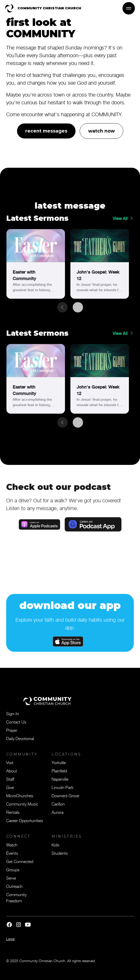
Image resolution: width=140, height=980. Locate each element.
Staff (10, 779)
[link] (36, 264)
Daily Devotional (20, 738)
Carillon (58, 804)
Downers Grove (65, 795)
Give (10, 787)
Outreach (14, 886)
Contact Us (16, 722)
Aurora (57, 812)
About (12, 771)
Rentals (13, 812)
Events (12, 853)
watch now (101, 131)
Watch (12, 845)
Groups (13, 869)
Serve (11, 878)
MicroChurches (20, 795)
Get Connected (20, 861)
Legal (10, 939)
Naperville (60, 779)
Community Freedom (16, 897)
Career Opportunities (25, 820)
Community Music (22, 804)
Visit (10, 762)
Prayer (12, 730)
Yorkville (59, 762)
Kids (55, 845)
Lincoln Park (63, 787)
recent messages (46, 131)
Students (60, 853)
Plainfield (59, 771)
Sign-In (13, 713)
